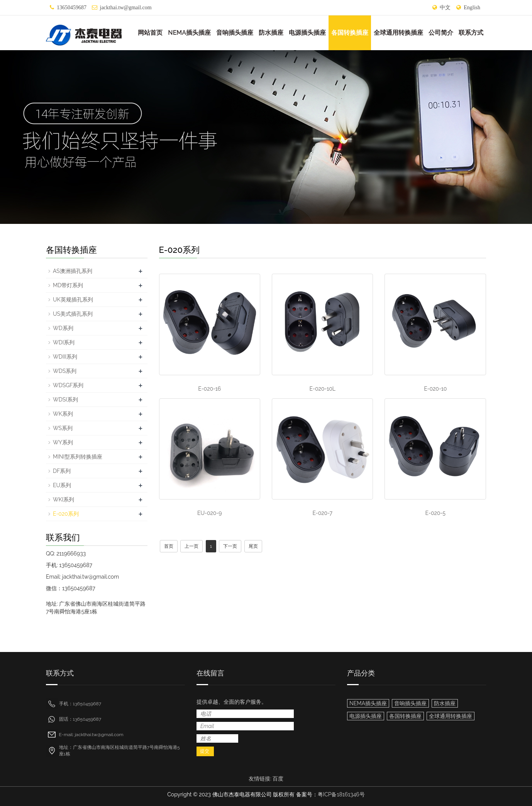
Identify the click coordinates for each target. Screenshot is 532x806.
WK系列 (63, 414)
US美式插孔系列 (73, 314)
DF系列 (62, 471)
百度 (278, 779)
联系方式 (471, 33)
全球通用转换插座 (398, 33)
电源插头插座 (307, 33)
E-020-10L (323, 389)
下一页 (230, 546)
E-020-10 (435, 389)
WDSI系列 (65, 400)
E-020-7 (322, 513)
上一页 (191, 546)
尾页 (253, 546)
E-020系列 (66, 514)
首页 (169, 546)
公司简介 (441, 33)
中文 (445, 8)
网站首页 (150, 33)
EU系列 (62, 485)
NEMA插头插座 (189, 33)
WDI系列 (64, 342)
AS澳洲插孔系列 (73, 271)
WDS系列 (65, 371)
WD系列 (63, 328)
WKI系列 (64, 500)
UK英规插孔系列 (73, 300)
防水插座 (271, 33)
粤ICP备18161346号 (341, 794)
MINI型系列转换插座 (78, 457)
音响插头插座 (235, 33)
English (472, 8)
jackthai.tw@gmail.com (126, 8)
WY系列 (63, 442)
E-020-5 (435, 513)
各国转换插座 (350, 33)
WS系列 (63, 428)
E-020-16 (209, 389)
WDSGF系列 (68, 385)
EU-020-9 (210, 513)
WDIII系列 (65, 357)
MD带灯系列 (68, 285)
